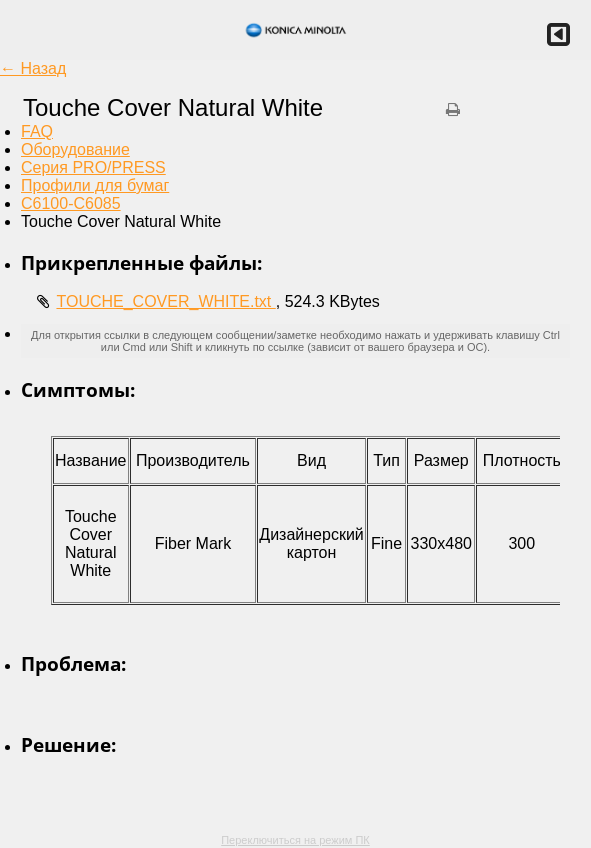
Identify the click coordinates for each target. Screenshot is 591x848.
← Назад (33, 68)
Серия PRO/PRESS (93, 167)
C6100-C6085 (71, 203)
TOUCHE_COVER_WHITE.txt (165, 301)
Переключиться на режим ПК (295, 840)
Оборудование (75, 149)
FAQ (37, 131)
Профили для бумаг (95, 185)
